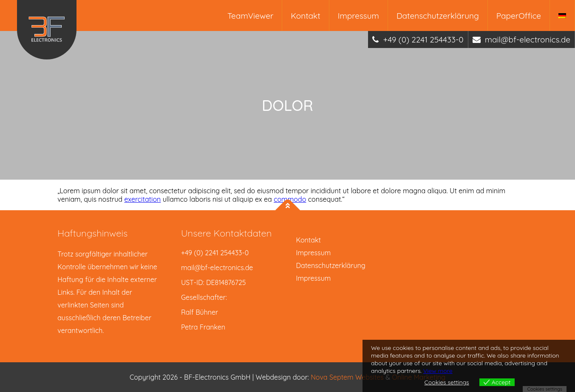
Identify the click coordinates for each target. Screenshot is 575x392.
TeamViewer (250, 16)
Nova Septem (333, 377)
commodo (290, 199)
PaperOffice (519, 16)
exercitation (142, 199)
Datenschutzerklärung (438, 16)
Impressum (358, 16)
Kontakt (305, 16)
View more (438, 371)
